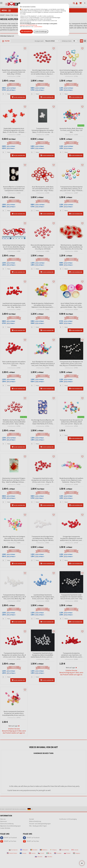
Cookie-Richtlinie (38, 27)
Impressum (23, 25)
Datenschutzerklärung (31, 25)
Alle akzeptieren (26, 31)
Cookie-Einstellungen (41, 32)
